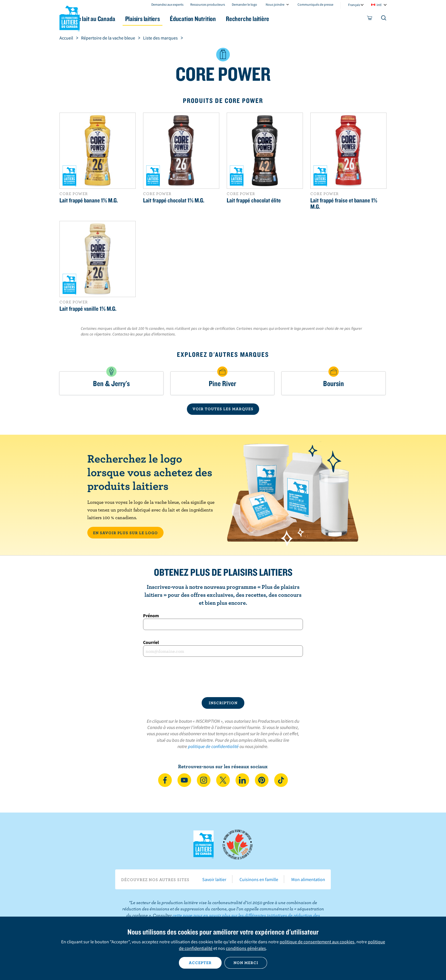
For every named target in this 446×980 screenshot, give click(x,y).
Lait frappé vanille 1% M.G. (88, 308)
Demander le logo (244, 4)
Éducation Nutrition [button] (222, 19)
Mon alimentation (308, 879)
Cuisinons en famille (259, 879)
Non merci (246, 963)
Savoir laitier (214, 879)
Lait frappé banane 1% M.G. (89, 200)
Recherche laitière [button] (282, 19)
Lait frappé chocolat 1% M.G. (174, 200)
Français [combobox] (354, 5)
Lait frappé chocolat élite (254, 200)
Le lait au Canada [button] (114, 19)
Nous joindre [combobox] (275, 4)
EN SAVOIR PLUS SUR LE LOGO (125, 533)
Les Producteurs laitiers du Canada (70, 17)
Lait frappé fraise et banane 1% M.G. (344, 203)
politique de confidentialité (213, 746)
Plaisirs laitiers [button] (167, 19)
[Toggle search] (384, 19)
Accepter (200, 963)
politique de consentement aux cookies (317, 942)
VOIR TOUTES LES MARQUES (223, 409)
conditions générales (246, 948)
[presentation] (223, 677)
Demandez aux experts (167, 4)
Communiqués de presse (315, 4)
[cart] (370, 19)
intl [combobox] (379, 5)
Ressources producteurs (208, 4)
